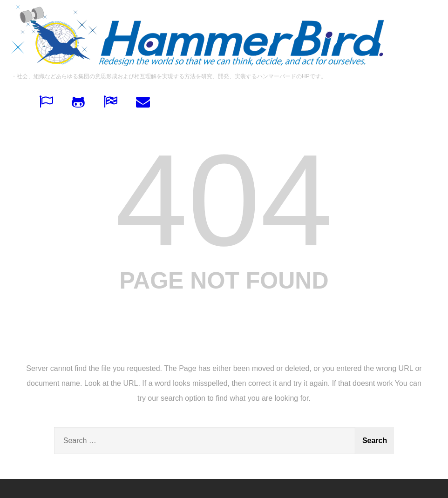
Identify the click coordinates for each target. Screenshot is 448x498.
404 (224, 200)
